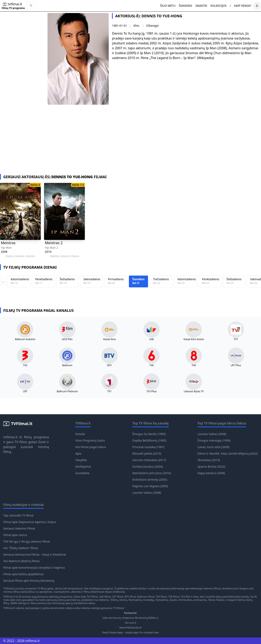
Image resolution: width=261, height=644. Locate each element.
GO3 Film (67, 339)
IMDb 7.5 (78, 185)
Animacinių (200, 600)
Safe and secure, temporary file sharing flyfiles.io (130, 618)
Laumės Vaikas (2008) (147, 493)
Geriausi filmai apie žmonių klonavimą (29, 581)
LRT (25, 391)
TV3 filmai (92, 597)
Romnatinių (135, 600)
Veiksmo (19, 256)
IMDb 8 (35, 185)
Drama (10, 256)
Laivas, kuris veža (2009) (213, 447)
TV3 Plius (152, 391)
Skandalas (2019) (209, 460)
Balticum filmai (146, 597)
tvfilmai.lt (10, 437)
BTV (109, 365)
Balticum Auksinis (25, 339)
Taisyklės (81, 460)
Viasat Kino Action (194, 339)
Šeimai (242, 600)
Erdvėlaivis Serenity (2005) (150, 480)
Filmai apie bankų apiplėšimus (23, 574)
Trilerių (114, 600)
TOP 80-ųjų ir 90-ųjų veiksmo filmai (27, 541)
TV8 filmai (174, 597)
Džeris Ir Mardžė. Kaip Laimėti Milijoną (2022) (228, 453)
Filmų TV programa (13, 8)
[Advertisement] (130, 143)
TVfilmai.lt (9, 589)
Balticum (67, 365)
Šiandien (185, 6)
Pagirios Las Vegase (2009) (150, 486)
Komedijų (149, 600)
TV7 (236, 339)
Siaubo (174, 600)
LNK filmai (105, 597)
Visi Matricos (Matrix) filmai (21, 561)
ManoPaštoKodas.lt (131, 628)
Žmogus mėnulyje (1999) (214, 440)
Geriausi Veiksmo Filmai (19, 528)
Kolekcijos (218, 6)
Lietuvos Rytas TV (194, 391)
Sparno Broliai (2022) (211, 467)
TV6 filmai (161, 597)
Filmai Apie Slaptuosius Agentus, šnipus (30, 522)
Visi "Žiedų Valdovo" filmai (21, 548)
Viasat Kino (109, 339)
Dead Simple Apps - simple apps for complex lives (130, 633)
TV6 (152, 365)
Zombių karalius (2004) (148, 467)
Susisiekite (82, 473)
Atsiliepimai (83, 467)
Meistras (8, 243)
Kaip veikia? (243, 6)
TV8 (194, 365)
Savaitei (201, 6)
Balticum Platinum (67, 391)
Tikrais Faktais (216, 600)
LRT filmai (118, 597)
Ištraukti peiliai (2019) (147, 453)
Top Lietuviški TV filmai (18, 515)
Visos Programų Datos (90, 440)
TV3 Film (186, 597)
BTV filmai (130, 597)
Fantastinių (162, 600)
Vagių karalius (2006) (211, 473)
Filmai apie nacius (15, 535)
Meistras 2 (54, 243)
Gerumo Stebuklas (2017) (149, 460)
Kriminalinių (186, 600)
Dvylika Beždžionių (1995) (149, 440)
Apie (78, 453)
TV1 (109, 391)
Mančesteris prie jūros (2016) (152, 473)
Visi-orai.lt (130, 623)
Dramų (123, 600)
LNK (152, 339)
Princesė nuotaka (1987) (148, 447)
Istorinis (30, 256)
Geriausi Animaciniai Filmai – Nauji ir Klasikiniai (35, 554)
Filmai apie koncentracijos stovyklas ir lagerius (34, 568)
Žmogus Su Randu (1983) (149, 434)
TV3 (25, 365)
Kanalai (80, 434)
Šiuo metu (168, 6)
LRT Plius (236, 365)
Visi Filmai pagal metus (91, 447)
